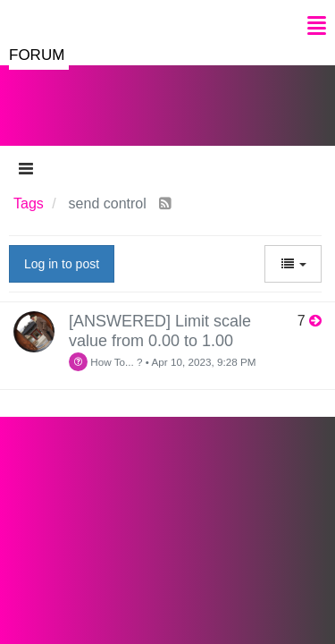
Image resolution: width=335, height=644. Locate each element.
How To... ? (106, 362)
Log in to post (62, 264)
